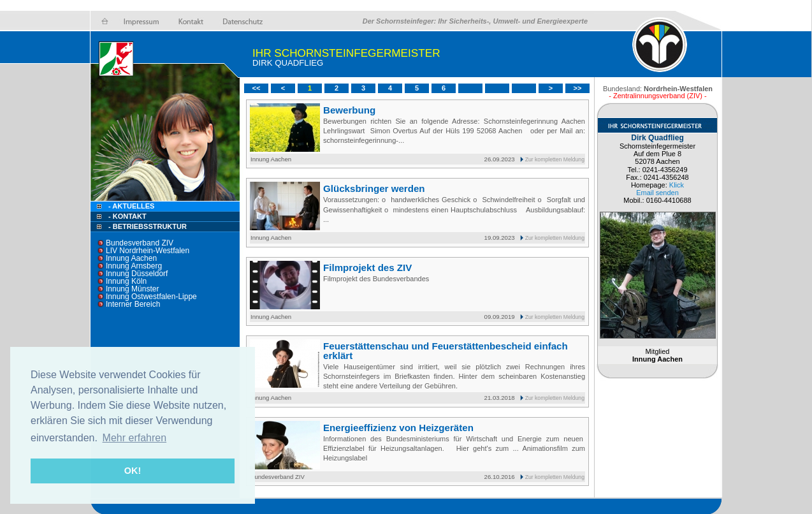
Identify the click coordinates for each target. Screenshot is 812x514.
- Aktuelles (130, 206)
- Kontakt (127, 216)
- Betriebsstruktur (148, 226)
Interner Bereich (133, 304)
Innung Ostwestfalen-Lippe (151, 297)
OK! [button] (133, 471)
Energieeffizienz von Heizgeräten (398, 428)
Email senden (657, 193)
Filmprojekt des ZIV (367, 268)
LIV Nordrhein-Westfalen (148, 251)
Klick (677, 185)
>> (578, 88)
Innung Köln (126, 281)
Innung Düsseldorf (137, 274)
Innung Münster (132, 289)
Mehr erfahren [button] (135, 438)
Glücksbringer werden (374, 188)
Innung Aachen (131, 258)
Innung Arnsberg (134, 266)
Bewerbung (349, 110)
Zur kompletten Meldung (555, 159)
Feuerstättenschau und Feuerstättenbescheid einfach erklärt (446, 351)
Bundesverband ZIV (140, 243)
